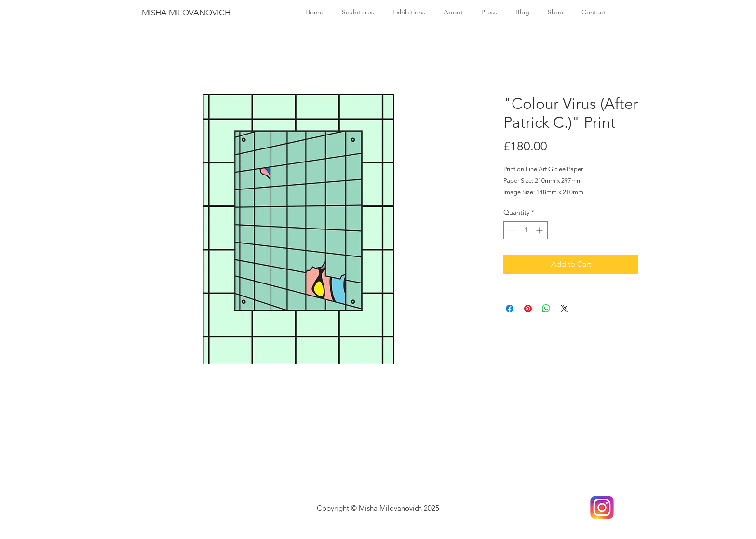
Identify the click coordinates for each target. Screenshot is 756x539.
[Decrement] (511, 230)
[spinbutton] (526, 230)
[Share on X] (565, 309)
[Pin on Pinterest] (528, 309)
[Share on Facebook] (510, 309)
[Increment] (540, 230)
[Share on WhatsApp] (546, 309)
